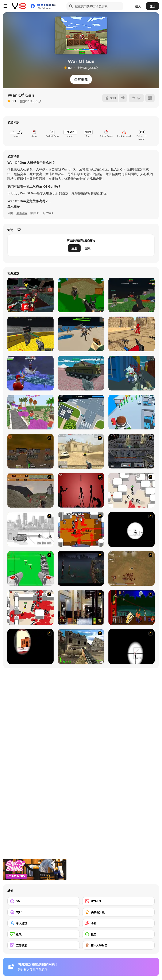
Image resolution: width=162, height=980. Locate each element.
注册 (153, 6)
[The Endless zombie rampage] (132, 568)
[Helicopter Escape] (132, 412)
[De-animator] (81, 490)
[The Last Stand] (81, 568)
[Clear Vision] (30, 646)
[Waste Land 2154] (30, 451)
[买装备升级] (118, 912)
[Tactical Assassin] (132, 529)
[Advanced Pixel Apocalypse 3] (81, 295)
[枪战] (44, 934)
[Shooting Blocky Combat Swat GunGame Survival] (132, 373)
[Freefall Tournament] (30, 295)
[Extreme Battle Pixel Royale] (81, 334)
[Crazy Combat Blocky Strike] (30, 334)
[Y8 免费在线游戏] (19, 6)
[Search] (70, 6)
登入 (138, 6)
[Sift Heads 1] (30, 529)
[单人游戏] (44, 923)
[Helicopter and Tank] (81, 373)
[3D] (44, 901)
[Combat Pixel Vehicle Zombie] (132, 295)
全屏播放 (81, 79)
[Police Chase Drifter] (81, 412)
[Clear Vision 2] (132, 646)
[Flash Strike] (81, 451)
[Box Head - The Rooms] (81, 529)
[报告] (136, 98)
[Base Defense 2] (30, 568)
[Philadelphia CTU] (81, 608)
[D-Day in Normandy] (30, 490)
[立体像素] (44, 945)
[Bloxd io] (30, 412)
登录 (88, 248)
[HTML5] (118, 901)
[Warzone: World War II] (81, 646)
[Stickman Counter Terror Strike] (132, 334)
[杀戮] (118, 923)
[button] (14, 206)
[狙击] (118, 934)
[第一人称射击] (118, 945)
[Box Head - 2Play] (30, 608)
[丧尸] (44, 912)
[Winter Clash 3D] (30, 373)
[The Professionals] (132, 451)
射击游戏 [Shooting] (22, 213)
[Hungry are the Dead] (132, 608)
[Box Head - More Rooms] (132, 490)
